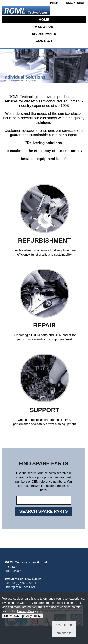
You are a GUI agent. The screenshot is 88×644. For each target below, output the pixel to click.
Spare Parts (44, 34)
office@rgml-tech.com (20, 587)
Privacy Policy (75, 3)
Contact (44, 41)
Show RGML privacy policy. (23, 618)
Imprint (55, 3)
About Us (44, 27)
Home (44, 20)
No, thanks (64, 635)
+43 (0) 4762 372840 (28, 579)
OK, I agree (64, 627)
